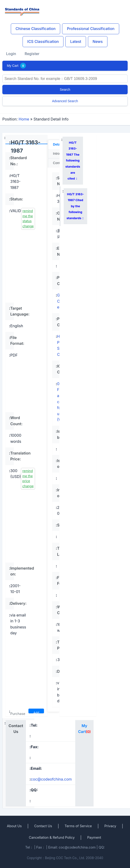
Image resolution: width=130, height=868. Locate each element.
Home (24, 119)
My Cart (16, 66)
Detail (57, 144)
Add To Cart (36, 712)
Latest (76, 41)
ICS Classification (43, 41)
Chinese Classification (35, 29)
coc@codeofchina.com (51, 779)
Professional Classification (91, 29)
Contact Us (43, 826)
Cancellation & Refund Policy (52, 837)
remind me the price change (28, 479)
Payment (94, 837)
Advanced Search (65, 101)
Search (65, 90)
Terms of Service (78, 826)
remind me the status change (28, 219)
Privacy (110, 826)
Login (11, 54)
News (98, 41)
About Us (14, 826)
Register (32, 54)
